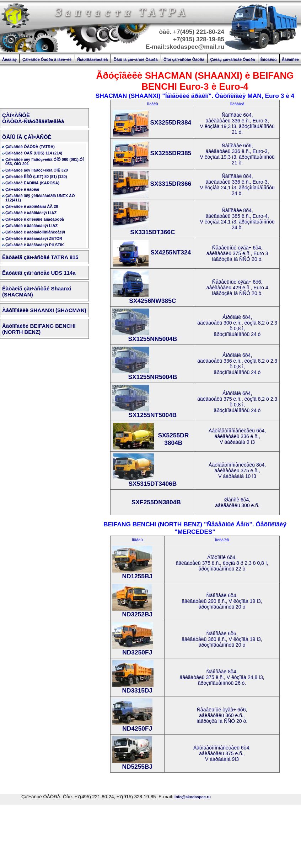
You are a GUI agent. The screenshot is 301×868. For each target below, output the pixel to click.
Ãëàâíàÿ (10, 59)
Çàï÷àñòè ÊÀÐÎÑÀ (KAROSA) (32, 183)
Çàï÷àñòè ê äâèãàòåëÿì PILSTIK (35, 245)
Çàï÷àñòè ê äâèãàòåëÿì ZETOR (34, 238)
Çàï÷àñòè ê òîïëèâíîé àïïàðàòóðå (35, 219)
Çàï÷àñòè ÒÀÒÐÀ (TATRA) (30, 147)
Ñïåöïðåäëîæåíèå (92, 59)
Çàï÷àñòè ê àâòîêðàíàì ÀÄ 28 (32, 206)
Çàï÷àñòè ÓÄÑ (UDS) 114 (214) (34, 153)
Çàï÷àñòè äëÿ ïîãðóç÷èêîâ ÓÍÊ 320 (37, 170)
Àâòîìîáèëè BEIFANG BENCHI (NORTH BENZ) (39, 329)
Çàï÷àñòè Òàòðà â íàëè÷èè (47, 59)
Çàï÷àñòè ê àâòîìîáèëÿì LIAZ (31, 213)
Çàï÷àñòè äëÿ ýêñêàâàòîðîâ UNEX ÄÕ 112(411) (40, 198)
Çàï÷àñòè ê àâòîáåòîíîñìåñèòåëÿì (35, 232)
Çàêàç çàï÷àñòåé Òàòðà (232, 59)
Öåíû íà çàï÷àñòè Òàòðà (136, 59)
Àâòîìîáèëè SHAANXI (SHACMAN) (44, 310)
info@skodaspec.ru (193, 797)
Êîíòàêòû (269, 59)
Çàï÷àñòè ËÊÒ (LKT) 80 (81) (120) (36, 177)
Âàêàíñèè (290, 59)
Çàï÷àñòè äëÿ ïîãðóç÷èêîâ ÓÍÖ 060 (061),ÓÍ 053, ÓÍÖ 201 (45, 162)
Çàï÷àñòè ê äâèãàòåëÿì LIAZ (31, 226)
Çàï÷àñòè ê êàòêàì (22, 189)
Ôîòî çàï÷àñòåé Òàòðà (184, 59)
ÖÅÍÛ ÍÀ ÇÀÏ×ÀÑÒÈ (27, 137)
